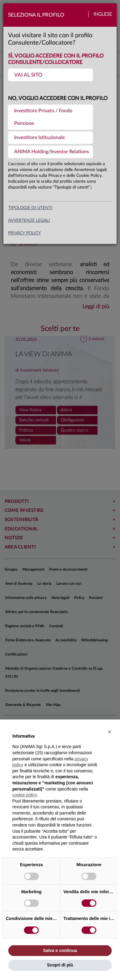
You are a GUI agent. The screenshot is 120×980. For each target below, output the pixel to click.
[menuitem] (50, 75)
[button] (110, 732)
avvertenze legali (29, 221)
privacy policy (24, 233)
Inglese (103, 14)
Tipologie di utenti (30, 208)
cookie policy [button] (24, 795)
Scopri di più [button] (60, 965)
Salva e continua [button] (60, 950)
